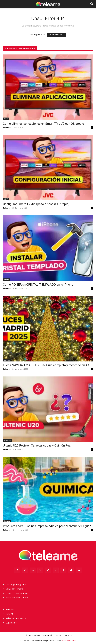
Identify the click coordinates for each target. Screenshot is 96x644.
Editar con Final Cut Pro (17, 598)
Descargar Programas (16, 585)
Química (7, 521)
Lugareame (11, 623)
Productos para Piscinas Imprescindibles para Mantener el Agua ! (47, 526)
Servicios (69, 635)
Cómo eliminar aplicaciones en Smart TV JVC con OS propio (43, 124)
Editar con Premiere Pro (17, 593)
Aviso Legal (47, 635)
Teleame (7, 128)
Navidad (7, 360)
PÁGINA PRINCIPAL (56, 35)
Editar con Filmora (14, 589)
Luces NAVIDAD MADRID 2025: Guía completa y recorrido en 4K (46, 365)
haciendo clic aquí (69, 640)
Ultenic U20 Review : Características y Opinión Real (37, 445)
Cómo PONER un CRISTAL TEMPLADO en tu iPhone (38, 285)
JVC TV (6, 119)
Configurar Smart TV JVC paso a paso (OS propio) (36, 204)
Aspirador (7, 441)
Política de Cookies (32, 635)
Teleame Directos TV (16, 618)
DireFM (9, 614)
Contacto (58, 635)
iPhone (6, 280)
